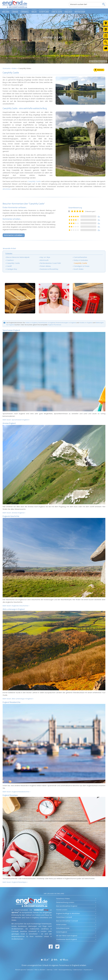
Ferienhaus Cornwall (64, 917)
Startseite (6, 68)
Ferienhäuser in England (47, 323)
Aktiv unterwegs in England (14, 609)
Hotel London (61, 925)
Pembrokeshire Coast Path (50, 263)
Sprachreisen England (11, 330)
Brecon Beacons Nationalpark (18, 257)
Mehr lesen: (16, 420)
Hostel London (62, 910)
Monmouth (44, 260)
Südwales (9, 253)
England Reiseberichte (11, 702)
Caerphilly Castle (34, 181)
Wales (14, 68)
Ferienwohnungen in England (66, 323)
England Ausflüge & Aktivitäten (68, 913)
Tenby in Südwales (81, 260)
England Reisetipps (10, 795)
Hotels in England (31, 323)
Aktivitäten (7, 189)
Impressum (88, 970)
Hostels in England (86, 323)
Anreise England (9, 423)
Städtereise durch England (66, 939)
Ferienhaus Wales (63, 899)
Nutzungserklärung (65, 970)
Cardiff (9, 266)
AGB (56, 970)
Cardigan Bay (12, 269)
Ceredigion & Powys (82, 266)
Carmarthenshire (80, 257)
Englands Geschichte (11, 516)
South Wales (79, 269)
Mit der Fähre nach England (67, 936)
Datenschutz (78, 970)
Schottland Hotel (63, 928)
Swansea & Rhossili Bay (49, 269)
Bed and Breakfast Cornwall (67, 921)
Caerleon (10, 260)
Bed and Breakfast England (67, 906)
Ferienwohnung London (65, 902)
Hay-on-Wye (45, 257)
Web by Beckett (40, 970)
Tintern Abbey (45, 266)
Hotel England (62, 932)
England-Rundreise (55, 325)
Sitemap (50, 970)
